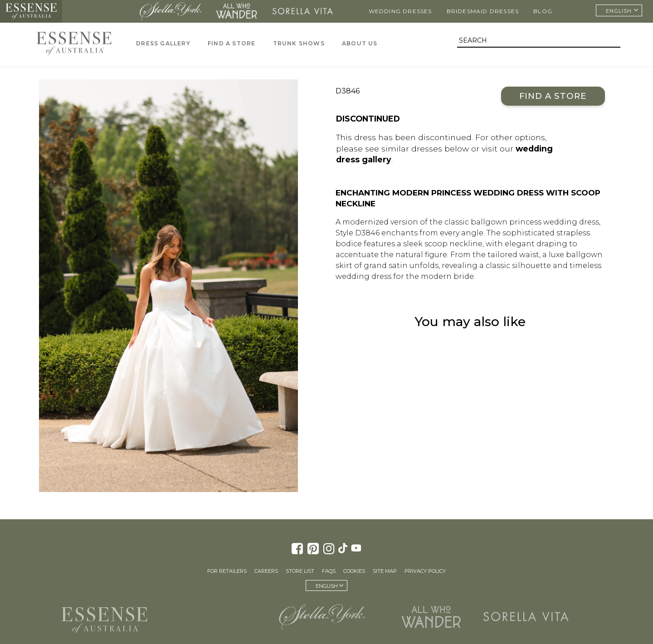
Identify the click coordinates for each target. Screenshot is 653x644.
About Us (360, 43)
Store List (300, 571)
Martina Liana (98, 11)
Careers (266, 571)
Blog (543, 11)
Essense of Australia (31, 11)
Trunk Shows (299, 43)
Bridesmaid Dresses (483, 11)
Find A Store (231, 43)
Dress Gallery (163, 43)
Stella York (170, 11)
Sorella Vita (303, 11)
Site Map (385, 571)
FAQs (329, 571)
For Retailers (227, 571)
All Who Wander (237, 11)
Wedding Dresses (400, 11)
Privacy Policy (425, 571)
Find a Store (553, 96)
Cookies (354, 571)
